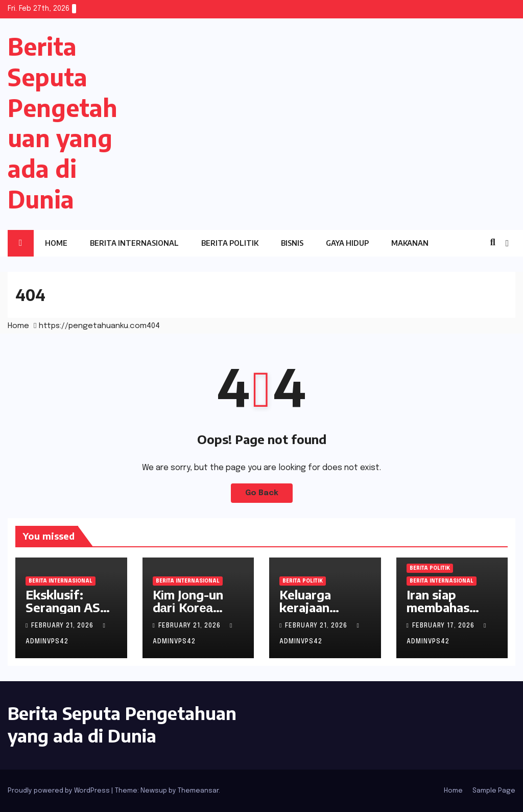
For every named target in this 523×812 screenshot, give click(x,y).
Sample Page (494, 791)
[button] (493, 243)
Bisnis (292, 243)
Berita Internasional (134, 243)
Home (56, 243)
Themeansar (198, 791)
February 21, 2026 (63, 626)
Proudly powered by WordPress (60, 791)
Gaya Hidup (347, 243)
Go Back (262, 493)
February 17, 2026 (444, 626)
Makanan (410, 243)
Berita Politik (230, 243)
